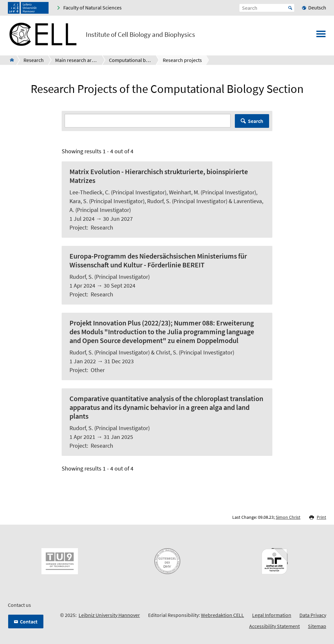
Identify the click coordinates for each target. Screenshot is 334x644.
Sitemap (317, 626)
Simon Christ (288, 517)
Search (256, 121)
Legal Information (272, 615)
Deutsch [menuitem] (317, 7)
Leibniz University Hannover (109, 615)
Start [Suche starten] (290, 8)
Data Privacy (313, 615)
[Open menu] (321, 36)
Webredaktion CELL (222, 615)
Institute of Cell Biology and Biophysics (140, 35)
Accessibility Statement (274, 626)
